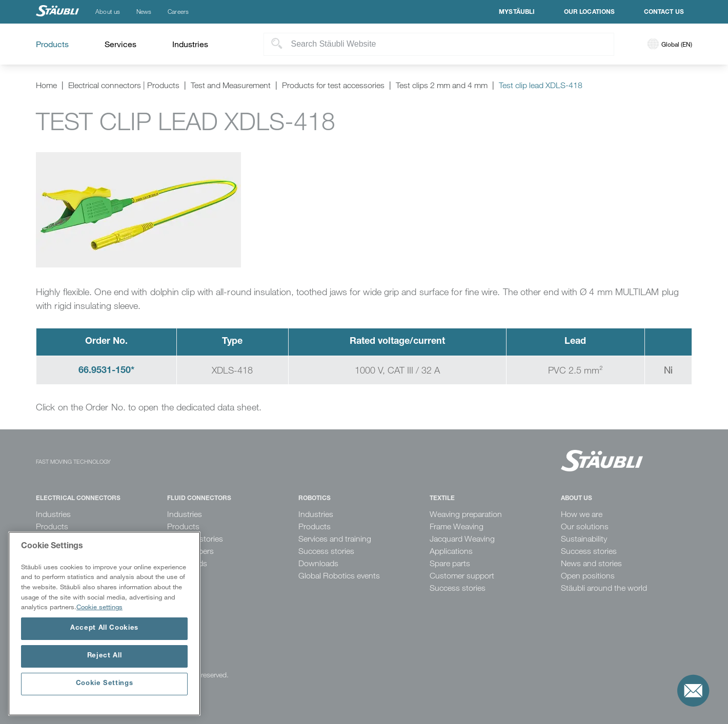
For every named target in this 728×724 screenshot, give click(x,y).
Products (52, 526)
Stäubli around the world (604, 588)
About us (108, 12)
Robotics (315, 499)
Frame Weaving (457, 526)
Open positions (588, 576)
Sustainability (584, 539)
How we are (582, 514)
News (144, 12)
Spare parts (450, 563)
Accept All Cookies (104, 628)
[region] (104, 624)
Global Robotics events (339, 576)
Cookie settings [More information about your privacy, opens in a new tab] (99, 607)
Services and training (335, 539)
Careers (178, 12)
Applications (451, 551)
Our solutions (585, 526)
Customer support (462, 576)
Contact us (664, 12)
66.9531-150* (106, 371)
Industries (53, 514)
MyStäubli (517, 12)
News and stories (591, 563)
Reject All (105, 656)
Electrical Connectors (78, 499)
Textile (442, 499)
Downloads (318, 563)
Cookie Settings (105, 684)
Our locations (590, 12)
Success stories (326, 551)
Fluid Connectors (199, 499)
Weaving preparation (466, 514)
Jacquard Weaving (462, 539)
